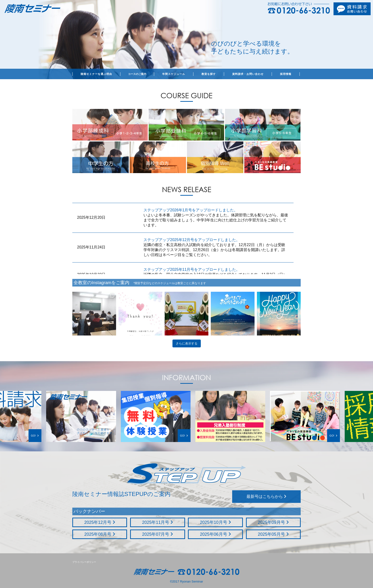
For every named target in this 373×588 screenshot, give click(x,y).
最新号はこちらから (267, 497)
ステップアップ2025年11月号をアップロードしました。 (192, 270)
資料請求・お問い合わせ (248, 74)
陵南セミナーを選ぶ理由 (96, 74)
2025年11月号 (157, 522)
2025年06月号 (216, 534)
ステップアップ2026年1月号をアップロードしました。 (191, 210)
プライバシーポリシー (84, 562)
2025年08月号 (100, 534)
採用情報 (286, 74)
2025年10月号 (216, 522)
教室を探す (209, 74)
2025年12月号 (100, 522)
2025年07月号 (157, 534)
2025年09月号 (273, 522)
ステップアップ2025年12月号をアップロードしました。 (192, 240)
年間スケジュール (174, 74)
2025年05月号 (273, 534)
